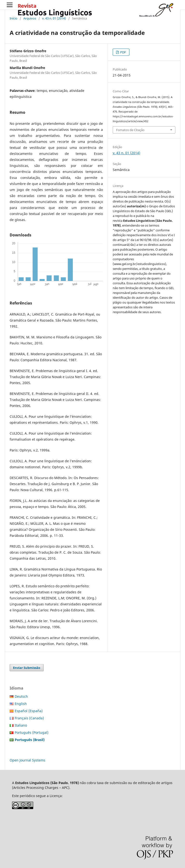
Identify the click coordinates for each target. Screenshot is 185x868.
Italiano (21, 725)
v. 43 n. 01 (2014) (54, 18)
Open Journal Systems (27, 760)
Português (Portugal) (32, 732)
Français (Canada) (29, 718)
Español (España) (29, 711)
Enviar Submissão (27, 668)
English (21, 704)
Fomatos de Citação (130, 130)
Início (13, 18)
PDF (123, 52)
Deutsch (21, 696)
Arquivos (30, 18)
